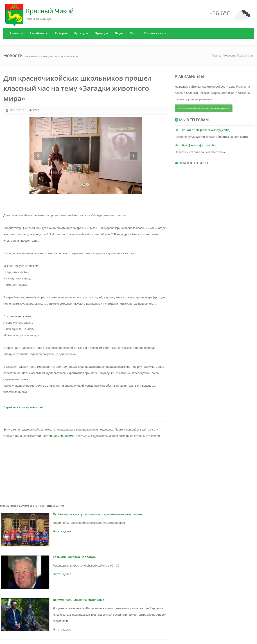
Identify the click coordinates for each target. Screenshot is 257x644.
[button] (38, 173)
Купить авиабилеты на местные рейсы (203, 108)
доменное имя (64, 436)
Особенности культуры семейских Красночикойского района (98, 514)
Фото (134, 33)
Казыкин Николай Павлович (74, 557)
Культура (81, 33)
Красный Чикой (50, 11)
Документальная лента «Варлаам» (78, 600)
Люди (119, 33)
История (61, 33)
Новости (16, 33)
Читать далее (62, 531)
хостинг (48, 436)
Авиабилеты (39, 33)
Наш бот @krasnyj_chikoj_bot (196, 145)
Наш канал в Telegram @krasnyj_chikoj (203, 130)
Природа (101, 33)
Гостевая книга (155, 33)
